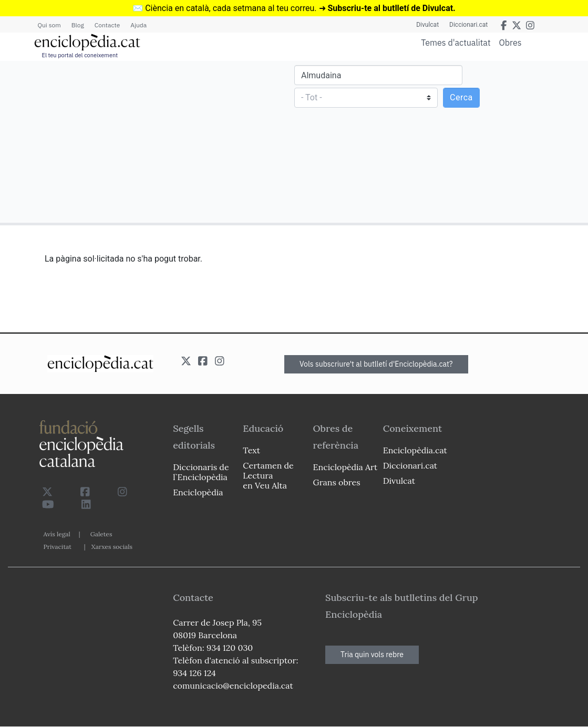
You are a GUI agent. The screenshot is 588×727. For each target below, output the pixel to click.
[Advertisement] (148, 141)
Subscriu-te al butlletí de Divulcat (390, 8)
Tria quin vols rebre (372, 655)
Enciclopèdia (198, 492)
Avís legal (57, 534)
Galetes (101, 534)
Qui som (49, 25)
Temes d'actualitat (456, 43)
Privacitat (58, 547)
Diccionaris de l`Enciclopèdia (201, 472)
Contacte (107, 25)
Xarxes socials (112, 547)
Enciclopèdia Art (345, 467)
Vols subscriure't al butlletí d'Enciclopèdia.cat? (376, 364)
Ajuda (138, 25)
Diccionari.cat (468, 25)
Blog (78, 25)
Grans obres (337, 482)
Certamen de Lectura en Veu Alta (268, 475)
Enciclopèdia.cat (415, 450)
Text (251, 450)
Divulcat (427, 25)
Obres (510, 42)
